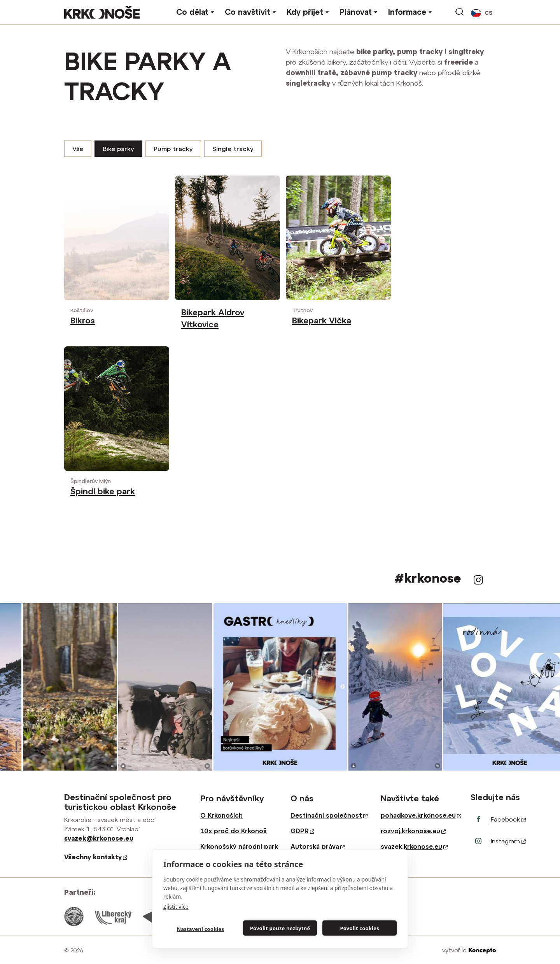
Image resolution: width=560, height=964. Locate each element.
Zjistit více (176, 907)
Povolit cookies (359, 928)
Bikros (83, 320)
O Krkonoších (221, 815)
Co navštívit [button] (248, 12)
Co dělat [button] (192, 12)
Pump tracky (173, 149)
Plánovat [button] (356, 12)
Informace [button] (407, 12)
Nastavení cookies (200, 929)
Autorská (318, 846)
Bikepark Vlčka (322, 320)
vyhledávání (460, 12)
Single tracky (233, 149)
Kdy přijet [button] (305, 12)
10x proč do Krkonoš (234, 831)
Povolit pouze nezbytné (280, 928)
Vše (78, 149)
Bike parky (118, 149)
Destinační (329, 815)
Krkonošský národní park (239, 846)
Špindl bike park (103, 491)
